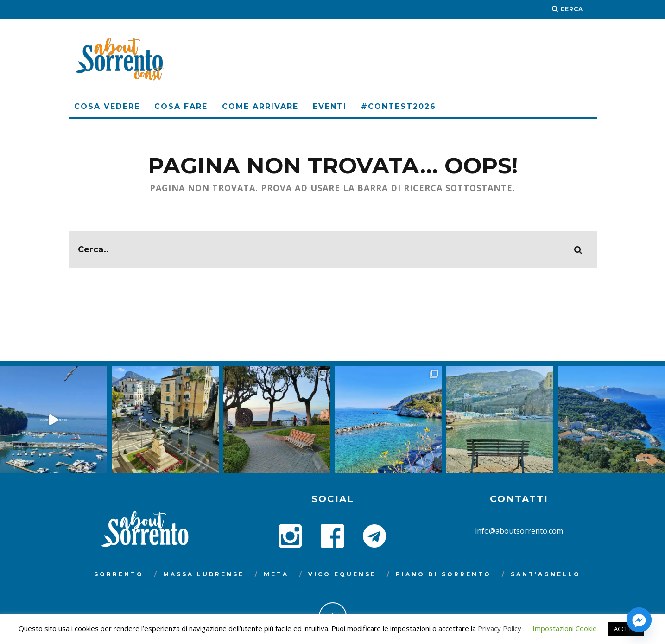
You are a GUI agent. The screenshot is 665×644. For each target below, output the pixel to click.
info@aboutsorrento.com (519, 531)
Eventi (330, 106)
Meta (276, 574)
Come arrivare (260, 106)
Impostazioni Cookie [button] (565, 628)
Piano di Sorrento (443, 574)
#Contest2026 (399, 106)
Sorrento (119, 574)
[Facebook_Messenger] (639, 620)
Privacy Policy (500, 628)
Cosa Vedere (107, 106)
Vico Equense (342, 574)
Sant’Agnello (546, 574)
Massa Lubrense (204, 574)
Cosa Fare (181, 106)
